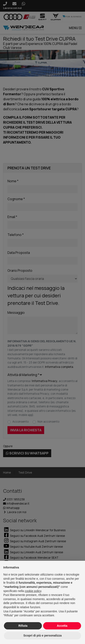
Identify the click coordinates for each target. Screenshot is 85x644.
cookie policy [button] (33, 591)
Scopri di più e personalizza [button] (42, 635)
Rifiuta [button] (23, 626)
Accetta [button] (62, 626)
